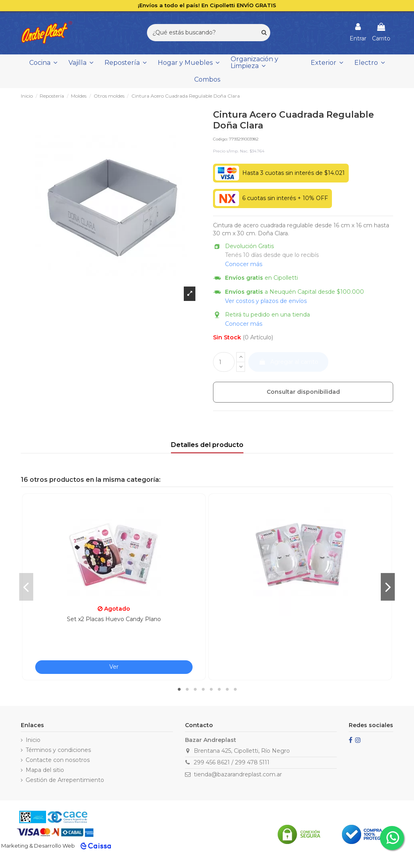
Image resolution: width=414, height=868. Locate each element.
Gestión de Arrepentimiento (65, 780)
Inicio (33, 740)
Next (388, 587)
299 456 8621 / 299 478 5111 (232, 762)
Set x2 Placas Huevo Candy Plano (114, 619)
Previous (26, 587)
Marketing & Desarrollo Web (38, 846)
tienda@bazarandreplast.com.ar (238, 774)
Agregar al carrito (288, 362)
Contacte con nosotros (58, 760)
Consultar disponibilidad (303, 392)
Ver (114, 667)
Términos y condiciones (58, 750)
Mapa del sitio (45, 770)
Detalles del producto (207, 445)
